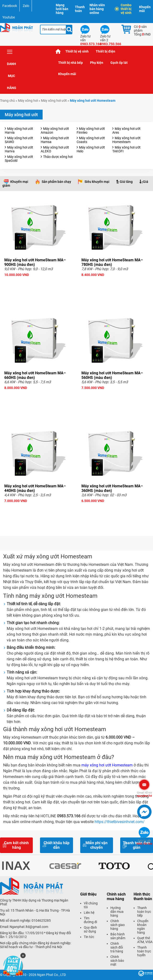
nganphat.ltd (144, 794)
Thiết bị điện (105, 51)
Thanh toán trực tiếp (144, 912)
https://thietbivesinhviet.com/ (120, 822)
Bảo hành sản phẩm (118, 936)
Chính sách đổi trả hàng (117, 947)
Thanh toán (80, 9)
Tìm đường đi (90, 920)
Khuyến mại (19, 182)
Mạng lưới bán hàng (62, 9)
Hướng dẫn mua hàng (117, 912)
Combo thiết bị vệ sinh (124, 9)
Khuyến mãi (145, 9)
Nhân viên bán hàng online (97, 9)
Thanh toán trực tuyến (144, 951)
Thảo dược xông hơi (58, 157)
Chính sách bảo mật (117, 961)
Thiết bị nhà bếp (71, 63)
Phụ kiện (97, 63)
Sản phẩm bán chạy (56, 182)
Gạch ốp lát (119, 63)
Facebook (10, 6)
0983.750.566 (144, 842)
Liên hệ (89, 913)
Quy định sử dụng (90, 929)
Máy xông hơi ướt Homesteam (126, 140)
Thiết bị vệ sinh (77, 51)
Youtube (9, 17)
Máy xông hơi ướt (54, 101)
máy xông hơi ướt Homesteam (107, 765)
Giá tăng (126, 182)
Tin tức (89, 937)
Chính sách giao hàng (118, 925)
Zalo (26, 6)
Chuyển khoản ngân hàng (143, 927)
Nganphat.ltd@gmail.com (29, 927)
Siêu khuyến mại (97, 182)
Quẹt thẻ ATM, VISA (145, 940)
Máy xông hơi (28, 101)
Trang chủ (58, 51)
